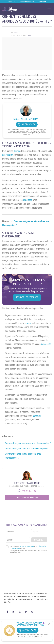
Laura (16, 33)
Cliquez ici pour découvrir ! (27, 498)
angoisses (28, 200)
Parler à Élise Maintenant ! (27, 119)
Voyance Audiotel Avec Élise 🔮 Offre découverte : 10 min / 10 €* (31, 624)
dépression (46, 344)
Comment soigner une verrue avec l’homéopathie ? (28, 443)
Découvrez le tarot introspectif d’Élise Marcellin (27, 2)
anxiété (28, 323)
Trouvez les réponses (27, 297)
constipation (8, 155)
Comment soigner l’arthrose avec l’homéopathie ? (27, 449)
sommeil (37, 416)
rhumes (17, 151)
